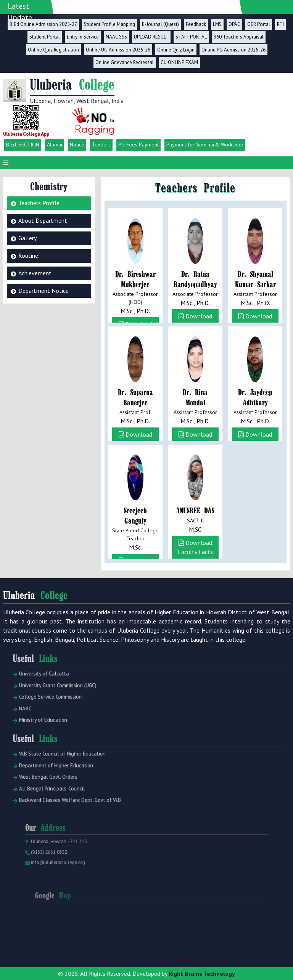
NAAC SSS (116, 37)
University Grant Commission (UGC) (71, 703)
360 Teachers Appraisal (239, 37)
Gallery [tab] (27, 238)
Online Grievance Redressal (125, 62)
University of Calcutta (60, 693)
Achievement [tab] (35, 273)
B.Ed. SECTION (23, 145)
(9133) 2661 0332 (65, 866)
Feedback (196, 24)
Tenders (101, 145)
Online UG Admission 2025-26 (118, 50)
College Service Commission (65, 712)
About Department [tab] (43, 220)
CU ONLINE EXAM (179, 62)
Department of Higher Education (70, 782)
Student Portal (45, 37)
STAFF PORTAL (191, 37)
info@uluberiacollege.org (72, 874)
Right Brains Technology (202, 974)
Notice (77, 145)
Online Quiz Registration (53, 50)
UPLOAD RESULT (151, 37)
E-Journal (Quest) (160, 24)
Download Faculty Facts (195, 321)
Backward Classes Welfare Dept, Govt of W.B (81, 811)
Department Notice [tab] (43, 291)
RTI (280, 24)
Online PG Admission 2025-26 (233, 50)
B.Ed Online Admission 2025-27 (43, 24)
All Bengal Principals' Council (67, 801)
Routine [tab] (28, 255)
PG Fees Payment (138, 145)
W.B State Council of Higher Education (75, 773)
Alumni (55, 145)
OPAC (234, 24)
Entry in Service (83, 37)
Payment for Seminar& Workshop (205, 145)
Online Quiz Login (176, 50)
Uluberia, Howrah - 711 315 (73, 858)
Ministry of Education (59, 731)
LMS (217, 24)
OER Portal (259, 24)
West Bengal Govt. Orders (64, 792)
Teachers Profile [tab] (39, 203)
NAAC (45, 721)
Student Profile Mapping (109, 24)
